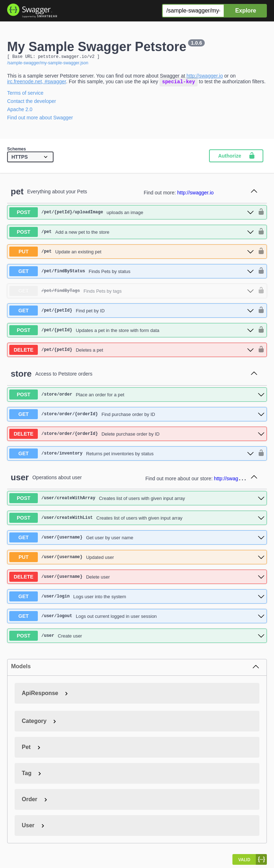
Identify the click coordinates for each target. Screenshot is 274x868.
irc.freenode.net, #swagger (37, 83)
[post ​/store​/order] (137, 396)
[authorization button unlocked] (259, 214)
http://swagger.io (205, 77)
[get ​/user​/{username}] (137, 539)
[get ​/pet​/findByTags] (132, 293)
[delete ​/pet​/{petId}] (132, 352)
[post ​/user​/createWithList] (137, 520)
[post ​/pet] (132, 234)
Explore (246, 11)
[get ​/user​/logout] (137, 618)
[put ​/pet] (132, 253)
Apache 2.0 (20, 111)
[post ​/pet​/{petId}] (132, 332)
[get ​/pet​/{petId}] (132, 312)
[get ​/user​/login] (137, 598)
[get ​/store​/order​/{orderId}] (137, 416)
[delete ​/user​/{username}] (137, 579)
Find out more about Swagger (40, 119)
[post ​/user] (137, 638)
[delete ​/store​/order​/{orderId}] (137, 436)
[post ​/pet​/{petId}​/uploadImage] (132, 214)
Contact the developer (32, 103)
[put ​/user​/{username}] (137, 559)
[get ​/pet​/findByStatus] (132, 273)
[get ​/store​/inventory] (132, 455)
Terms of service (25, 95)
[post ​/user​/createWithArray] (137, 500)
